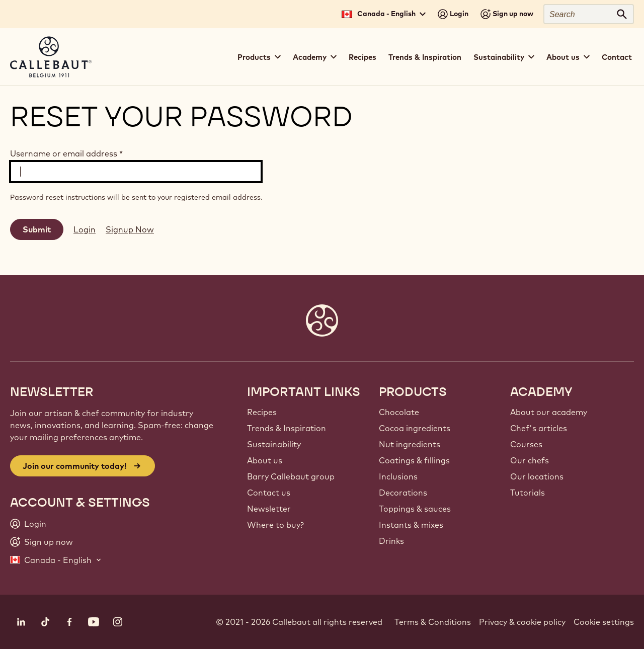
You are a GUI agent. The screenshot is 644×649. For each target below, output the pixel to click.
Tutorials (528, 493)
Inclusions (398, 476)
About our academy (549, 412)
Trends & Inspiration (425, 57)
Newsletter (269, 509)
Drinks (391, 541)
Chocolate (399, 412)
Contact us (269, 493)
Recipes (363, 57)
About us (265, 460)
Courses (526, 444)
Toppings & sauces (415, 509)
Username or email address (66, 153)
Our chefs (530, 460)
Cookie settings (604, 622)
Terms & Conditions (433, 622)
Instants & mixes (411, 525)
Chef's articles (539, 428)
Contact (617, 57)
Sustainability (274, 444)
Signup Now (130, 229)
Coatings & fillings (414, 460)
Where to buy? (275, 525)
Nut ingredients (410, 444)
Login (85, 229)
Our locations (537, 476)
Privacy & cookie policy (522, 622)
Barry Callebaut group (291, 476)
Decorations (403, 493)
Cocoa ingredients (415, 428)
